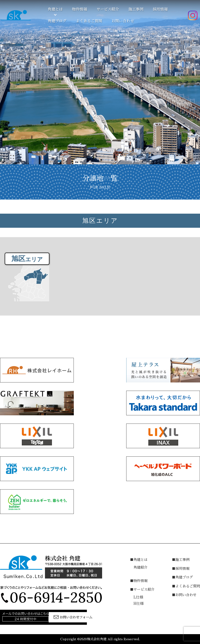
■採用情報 (181, 569)
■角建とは (139, 560)
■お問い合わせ (184, 595)
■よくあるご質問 (186, 586)
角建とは (55, 9)
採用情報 (160, 9)
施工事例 (136, 9)
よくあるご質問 (89, 21)
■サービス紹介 (142, 589)
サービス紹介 (108, 9)
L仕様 (138, 597)
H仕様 (139, 604)
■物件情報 (139, 581)
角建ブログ (57, 21)
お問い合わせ (123, 21)
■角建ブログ (182, 577)
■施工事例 (181, 560)
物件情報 (80, 9)
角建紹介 (141, 567)
